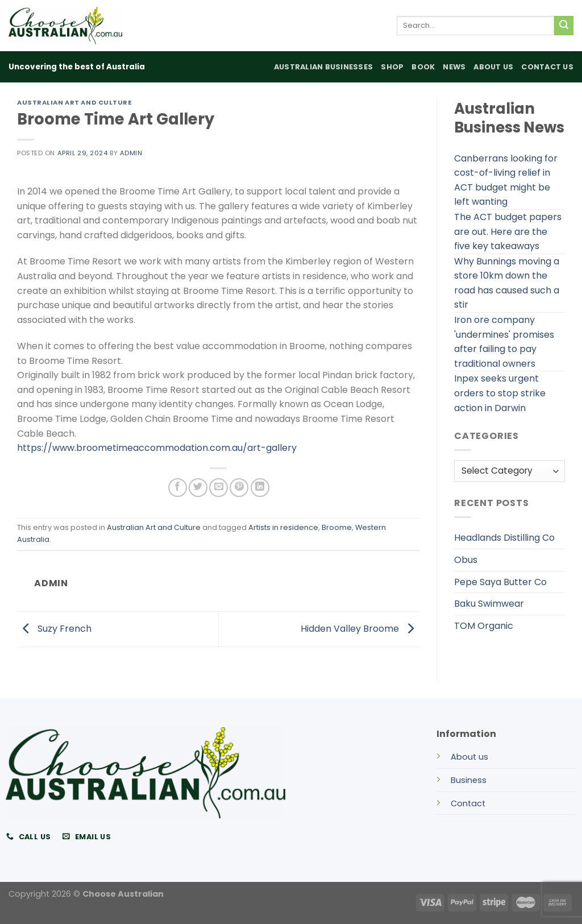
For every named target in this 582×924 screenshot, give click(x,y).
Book (423, 67)
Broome (337, 527)
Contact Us (547, 67)
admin (131, 153)
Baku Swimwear (489, 604)
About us (469, 757)
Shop (392, 67)
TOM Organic (484, 626)
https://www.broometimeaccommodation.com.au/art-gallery (157, 448)
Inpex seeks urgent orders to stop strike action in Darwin (500, 393)
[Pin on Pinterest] (239, 488)
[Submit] (564, 26)
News (454, 67)
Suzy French (54, 629)
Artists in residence (283, 527)
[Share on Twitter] (198, 488)
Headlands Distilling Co (504, 538)
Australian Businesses (323, 67)
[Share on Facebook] (178, 488)
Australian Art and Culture (74, 102)
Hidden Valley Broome (360, 629)
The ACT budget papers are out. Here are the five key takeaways (508, 231)
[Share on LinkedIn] (260, 488)
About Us (493, 67)
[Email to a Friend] (219, 488)
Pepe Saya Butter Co (500, 582)
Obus (466, 560)
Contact (468, 803)
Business (469, 780)
